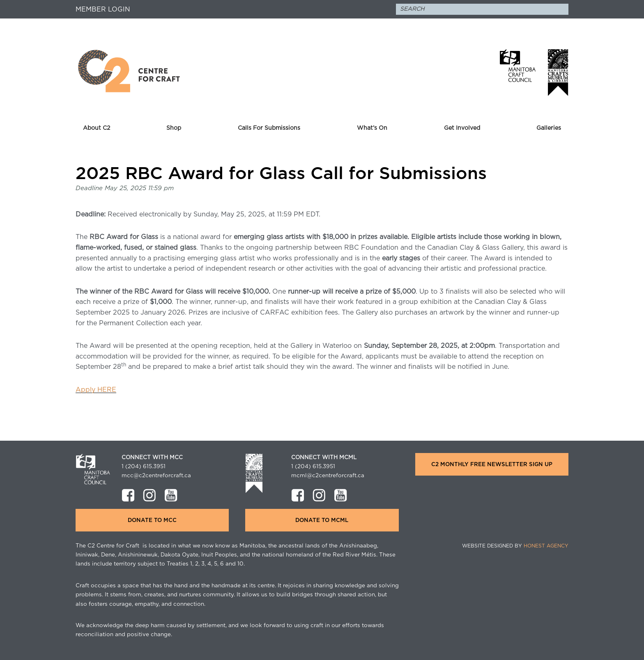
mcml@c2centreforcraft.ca (328, 476)
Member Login (103, 9)
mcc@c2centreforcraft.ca (156, 476)
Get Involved (462, 128)
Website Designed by (515, 546)
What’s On (372, 128)
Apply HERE (96, 390)
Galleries (549, 128)
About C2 (97, 128)
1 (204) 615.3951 (144, 467)
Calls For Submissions (269, 128)
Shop (174, 128)
